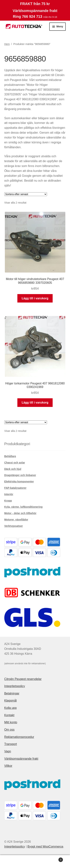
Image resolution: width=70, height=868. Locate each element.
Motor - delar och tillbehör (20, 513)
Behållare (10, 456)
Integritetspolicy (15, 686)
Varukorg (55, 859)
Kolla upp (11, 708)
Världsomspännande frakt (21, 759)
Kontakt (9, 715)
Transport (11, 744)
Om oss (9, 730)
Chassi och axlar (15, 463)
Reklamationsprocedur (19, 737)
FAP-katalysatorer (15, 488)
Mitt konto (11, 722)
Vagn (8, 751)
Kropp (8, 501)
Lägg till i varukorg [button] (35, 298)
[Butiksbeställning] (26, 194)
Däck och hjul (13, 469)
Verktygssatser (14, 526)
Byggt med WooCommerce (45, 847)
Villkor (8, 766)
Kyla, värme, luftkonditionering (23, 507)
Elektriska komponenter (19, 482)
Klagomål (11, 701)
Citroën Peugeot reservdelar (23, 679)
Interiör (9, 494)
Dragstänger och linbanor (20, 475)
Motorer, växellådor (16, 520)
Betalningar (12, 693)
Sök (35, 862)
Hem (7, 44)
